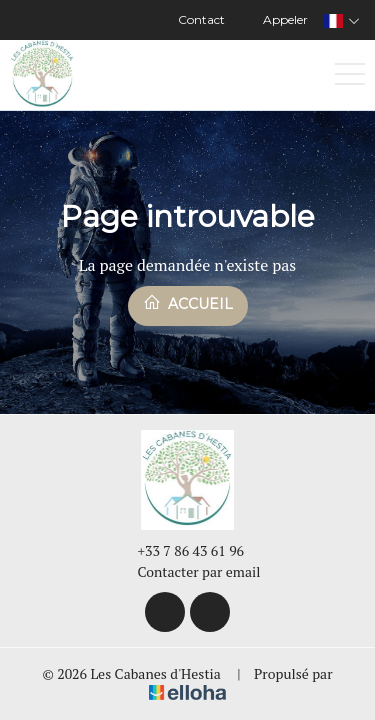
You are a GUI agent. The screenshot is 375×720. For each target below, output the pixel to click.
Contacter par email (188, 571)
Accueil (188, 303)
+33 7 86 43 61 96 (180, 550)
